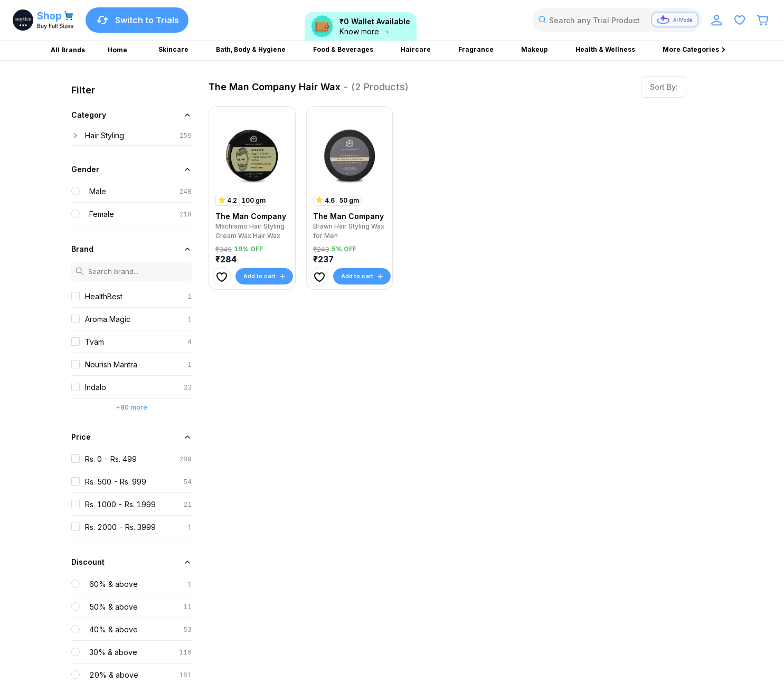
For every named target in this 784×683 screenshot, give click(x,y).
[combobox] (617, 20)
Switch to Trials (137, 20)
